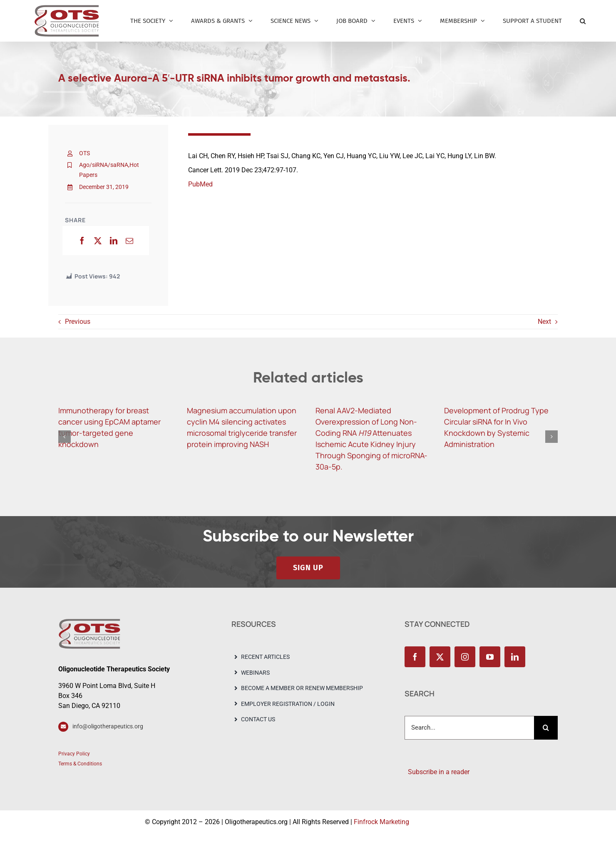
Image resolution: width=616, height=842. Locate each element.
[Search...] (469, 728)
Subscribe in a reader (437, 772)
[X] (98, 241)
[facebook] (415, 657)
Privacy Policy (74, 754)
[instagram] (465, 657)
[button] (583, 21)
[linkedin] (515, 657)
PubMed (200, 184)
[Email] (129, 241)
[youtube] (490, 657)
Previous (78, 322)
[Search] (546, 728)
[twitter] (440, 657)
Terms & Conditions (80, 764)
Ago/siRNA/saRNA (104, 165)
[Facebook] (82, 241)
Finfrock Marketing (381, 822)
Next (544, 322)
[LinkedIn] (114, 241)
